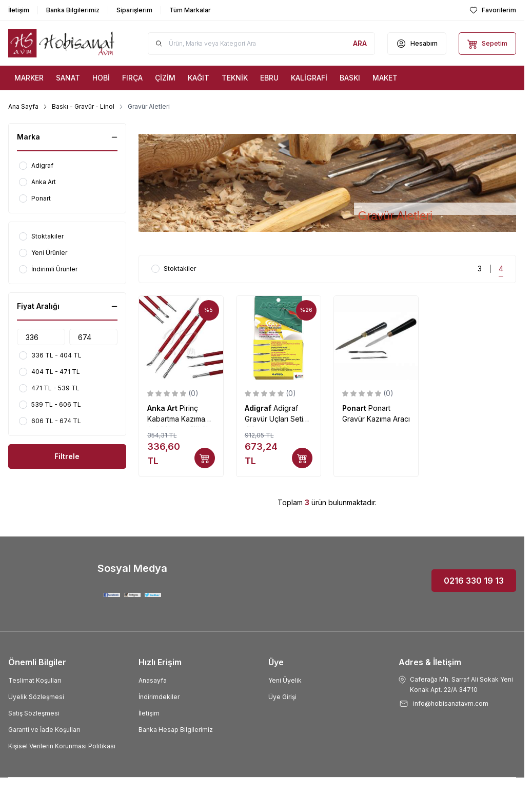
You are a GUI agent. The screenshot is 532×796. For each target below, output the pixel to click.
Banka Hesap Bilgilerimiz (176, 730)
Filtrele (67, 456)
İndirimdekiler (159, 697)
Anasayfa (153, 680)
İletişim (149, 713)
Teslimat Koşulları (35, 680)
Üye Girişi (282, 697)
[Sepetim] (487, 44)
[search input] (262, 44)
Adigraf (259, 408)
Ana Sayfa (23, 106)
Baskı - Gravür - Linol (83, 106)
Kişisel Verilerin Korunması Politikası (62, 746)
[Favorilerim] (493, 10)
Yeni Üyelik (285, 680)
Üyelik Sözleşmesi (36, 697)
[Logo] (61, 43)
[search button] (360, 44)
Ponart (355, 408)
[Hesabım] (417, 44)
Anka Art (163, 408)
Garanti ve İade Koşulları (44, 730)
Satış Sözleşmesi (34, 713)
